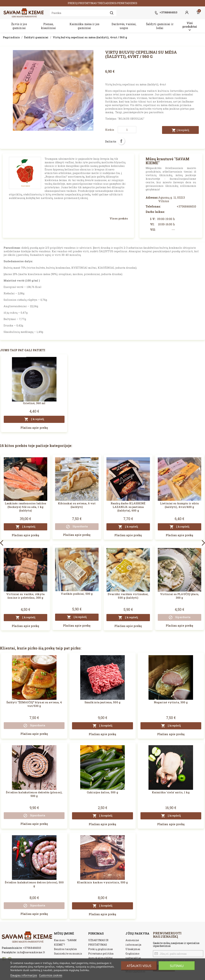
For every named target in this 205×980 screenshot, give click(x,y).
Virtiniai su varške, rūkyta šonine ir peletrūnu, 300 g (25, 596)
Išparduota (77, 527)
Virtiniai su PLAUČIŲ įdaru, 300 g (180, 596)
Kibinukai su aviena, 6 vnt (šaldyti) (77, 505)
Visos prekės (119, 218)
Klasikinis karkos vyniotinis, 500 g (102, 882)
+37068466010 (32, 948)
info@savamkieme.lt (31, 952)
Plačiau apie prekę (34, 428)
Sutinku (177, 966)
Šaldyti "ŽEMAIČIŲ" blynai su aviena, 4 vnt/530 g (34, 704)
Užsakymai (133, 949)
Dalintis (121, 141)
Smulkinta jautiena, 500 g (102, 702)
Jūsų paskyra (137, 933)
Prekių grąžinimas (101, 949)
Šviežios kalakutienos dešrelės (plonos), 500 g (34, 794)
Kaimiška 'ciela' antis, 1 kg (171, 792)
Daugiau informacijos (24, 975)
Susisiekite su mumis (68, 954)
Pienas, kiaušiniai (48, 26)
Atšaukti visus (139, 966)
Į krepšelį (180, 130)
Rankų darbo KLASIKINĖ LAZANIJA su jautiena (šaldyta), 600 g (128, 507)
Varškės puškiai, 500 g (77, 594)
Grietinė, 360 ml (34, 403)
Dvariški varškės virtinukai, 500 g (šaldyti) (128, 596)
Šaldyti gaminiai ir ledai (160, 26)
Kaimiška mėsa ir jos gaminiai (84, 26)
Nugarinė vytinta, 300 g (171, 702)
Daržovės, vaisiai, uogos (124, 26)
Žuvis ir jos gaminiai (19, 26)
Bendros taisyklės (66, 949)
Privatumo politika (101, 954)
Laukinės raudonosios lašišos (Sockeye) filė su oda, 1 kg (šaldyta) (25, 507)
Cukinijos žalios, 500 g (102, 792)
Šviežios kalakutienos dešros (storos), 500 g (34, 884)
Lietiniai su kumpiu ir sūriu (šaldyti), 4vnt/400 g (179, 505)
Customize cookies (51, 975)
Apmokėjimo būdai (101, 958)
